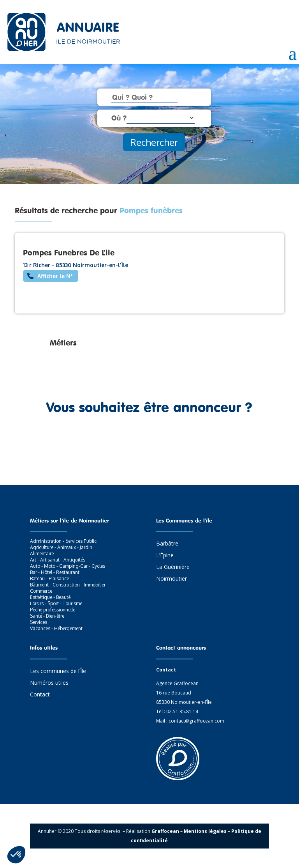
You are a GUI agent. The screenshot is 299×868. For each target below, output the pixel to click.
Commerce (41, 591)
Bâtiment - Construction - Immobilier (68, 585)
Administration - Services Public (63, 541)
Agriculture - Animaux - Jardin (61, 547)
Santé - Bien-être (47, 616)
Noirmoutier (171, 579)
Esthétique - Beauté (50, 597)
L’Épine (165, 556)
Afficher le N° (55, 276)
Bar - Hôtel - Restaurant (55, 572)
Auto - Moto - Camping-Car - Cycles (68, 566)
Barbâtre (167, 544)
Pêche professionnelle (53, 610)
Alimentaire (42, 554)
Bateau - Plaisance (49, 578)
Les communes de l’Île (58, 671)
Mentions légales (205, 831)
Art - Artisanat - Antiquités (58, 560)
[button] (16, 855)
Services (39, 622)
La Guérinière (173, 567)
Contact (40, 695)
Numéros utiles (49, 683)
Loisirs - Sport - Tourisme (56, 603)
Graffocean (165, 831)
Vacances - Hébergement (56, 628)
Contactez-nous (149, 444)
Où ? (119, 118)
